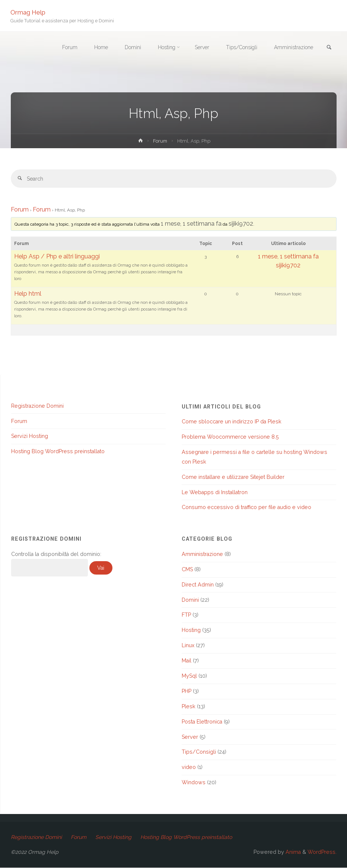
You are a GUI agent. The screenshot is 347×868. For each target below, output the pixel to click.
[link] (329, 48)
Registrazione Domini (37, 406)
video (189, 767)
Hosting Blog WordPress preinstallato (58, 452)
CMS (187, 569)
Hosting (191, 630)
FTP (186, 615)
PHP (187, 691)
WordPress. (322, 852)
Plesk (189, 706)
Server (190, 737)
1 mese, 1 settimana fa (191, 224)
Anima (292, 852)
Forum (160, 141)
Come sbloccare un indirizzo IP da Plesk (232, 422)
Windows (194, 783)
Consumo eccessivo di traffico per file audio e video (246, 508)
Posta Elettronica (202, 722)
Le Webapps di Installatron (215, 492)
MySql (189, 676)
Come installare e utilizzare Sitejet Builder (233, 477)
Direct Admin (198, 585)
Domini (190, 600)
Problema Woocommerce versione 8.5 (230, 437)
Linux (188, 646)
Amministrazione (202, 554)
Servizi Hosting (30, 436)
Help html (28, 294)
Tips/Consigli (199, 752)
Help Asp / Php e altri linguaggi (57, 257)
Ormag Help (28, 12)
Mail (187, 661)
